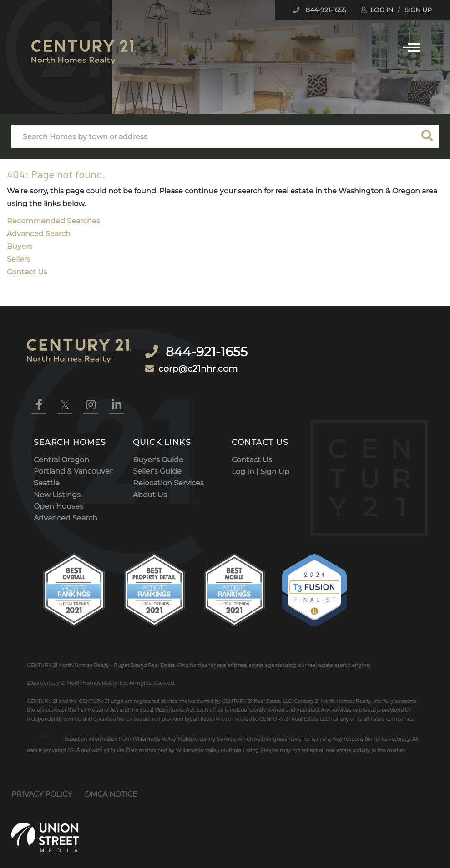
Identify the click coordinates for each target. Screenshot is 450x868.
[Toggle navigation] (412, 46)
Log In (382, 10)
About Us (150, 488)
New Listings (57, 488)
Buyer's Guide (158, 453)
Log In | (246, 464)
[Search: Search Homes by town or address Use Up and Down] (214, 136)
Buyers (20, 246)
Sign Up (418, 10)
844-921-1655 (325, 10)
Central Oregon (61, 453)
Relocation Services (168, 476)
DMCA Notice (111, 787)
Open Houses (58, 499)
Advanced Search (39, 234)
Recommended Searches (53, 221)
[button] (427, 136)
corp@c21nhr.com (202, 359)
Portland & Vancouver (73, 464)
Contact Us (27, 272)
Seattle (47, 476)
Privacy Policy (42, 787)
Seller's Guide (157, 464)
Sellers (19, 259)
